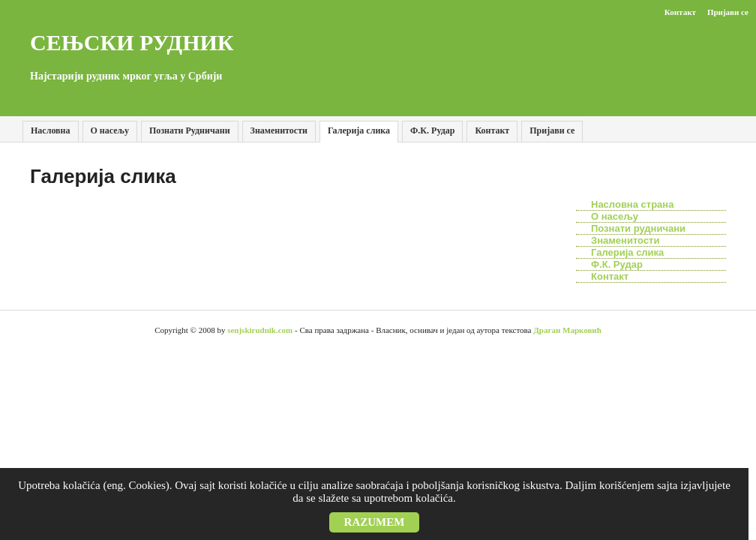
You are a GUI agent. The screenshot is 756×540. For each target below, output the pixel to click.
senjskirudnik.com (260, 330)
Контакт (680, 12)
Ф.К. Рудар (432, 130)
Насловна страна (632, 204)
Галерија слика (359, 130)
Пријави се (552, 130)
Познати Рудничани (190, 130)
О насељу (110, 130)
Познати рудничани (638, 228)
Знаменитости (279, 130)
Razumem (375, 522)
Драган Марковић (567, 330)
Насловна (51, 130)
